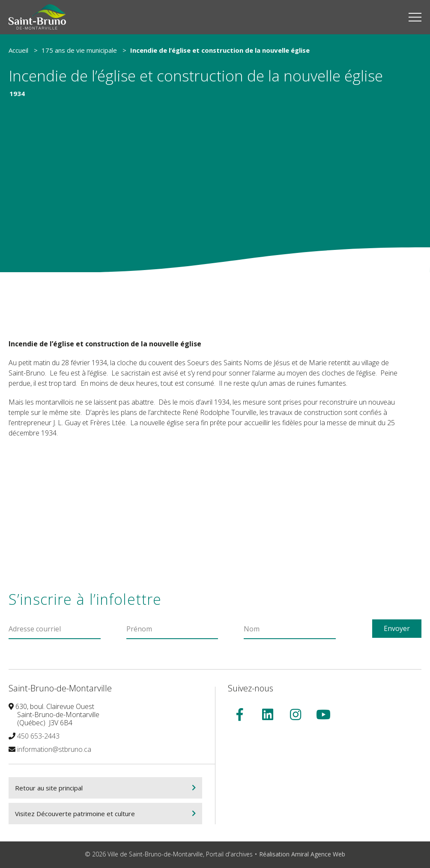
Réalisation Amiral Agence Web (302, 855)
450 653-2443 (38, 737)
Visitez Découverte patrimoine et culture (75, 815)
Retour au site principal (49, 789)
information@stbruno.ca (54, 751)
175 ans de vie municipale (79, 50)
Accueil (18, 50)
